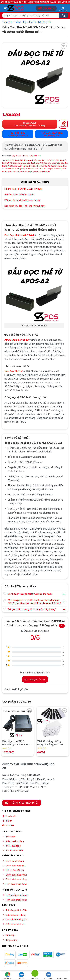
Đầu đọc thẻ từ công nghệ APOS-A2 (35, 172)
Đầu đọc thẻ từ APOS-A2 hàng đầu (40, 169)
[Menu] (6, 8)
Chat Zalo (21, 976)
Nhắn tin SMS (62, 976)
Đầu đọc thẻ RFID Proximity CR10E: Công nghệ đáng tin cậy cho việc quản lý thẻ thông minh (17, 743)
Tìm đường (8, 976)
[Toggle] (5, 593)
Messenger (49, 976)
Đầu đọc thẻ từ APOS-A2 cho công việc (43, 163)
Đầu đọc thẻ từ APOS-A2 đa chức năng (46, 166)
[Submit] (63, 15)
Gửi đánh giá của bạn (35, 679)
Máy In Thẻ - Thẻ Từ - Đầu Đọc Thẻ (34, 22)
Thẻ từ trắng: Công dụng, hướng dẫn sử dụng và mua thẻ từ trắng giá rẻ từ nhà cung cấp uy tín (50, 743)
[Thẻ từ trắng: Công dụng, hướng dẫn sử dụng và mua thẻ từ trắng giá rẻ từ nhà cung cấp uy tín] (53, 723)
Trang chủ (7, 22)
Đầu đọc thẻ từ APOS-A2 (45, 160)
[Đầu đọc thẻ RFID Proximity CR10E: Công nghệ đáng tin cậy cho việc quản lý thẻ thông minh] (18, 723)
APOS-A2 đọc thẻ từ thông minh (20, 160)
